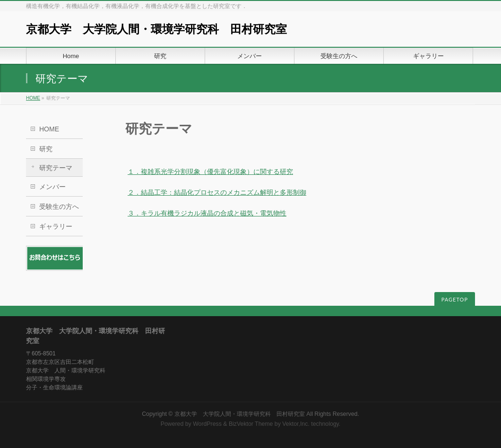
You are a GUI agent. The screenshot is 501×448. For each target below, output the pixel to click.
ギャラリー (56, 226)
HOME (33, 98)
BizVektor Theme (251, 424)
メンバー (52, 187)
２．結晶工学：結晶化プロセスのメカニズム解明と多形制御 (217, 192)
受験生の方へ (59, 207)
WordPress (207, 424)
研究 (46, 149)
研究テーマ (56, 168)
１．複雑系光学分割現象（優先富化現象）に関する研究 (210, 172)
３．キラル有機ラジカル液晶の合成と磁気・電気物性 (207, 213)
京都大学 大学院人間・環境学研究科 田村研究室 (156, 29)
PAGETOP (455, 299)
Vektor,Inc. (296, 424)
